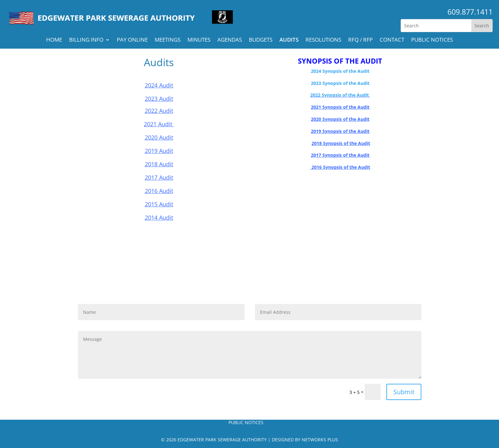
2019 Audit (159, 151)
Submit (404, 392)
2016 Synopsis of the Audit (341, 167)
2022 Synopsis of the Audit (340, 95)
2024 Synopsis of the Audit (340, 71)
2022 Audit (159, 111)
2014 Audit (159, 217)
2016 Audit (159, 191)
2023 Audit (159, 99)
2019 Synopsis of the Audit (340, 131)
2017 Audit (159, 177)
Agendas (230, 40)
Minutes (199, 40)
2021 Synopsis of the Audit (340, 107)
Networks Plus (320, 440)
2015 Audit (159, 204)
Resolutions (323, 40)
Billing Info (86, 40)
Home (54, 40)
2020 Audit (159, 137)
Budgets (261, 40)
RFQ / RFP (360, 40)
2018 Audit (159, 164)
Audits (289, 40)
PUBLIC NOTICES (432, 40)
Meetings (168, 40)
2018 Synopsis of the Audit (341, 143)
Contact (392, 40)
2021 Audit (159, 124)
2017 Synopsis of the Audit (340, 155)
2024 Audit (159, 85)
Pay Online (132, 40)
